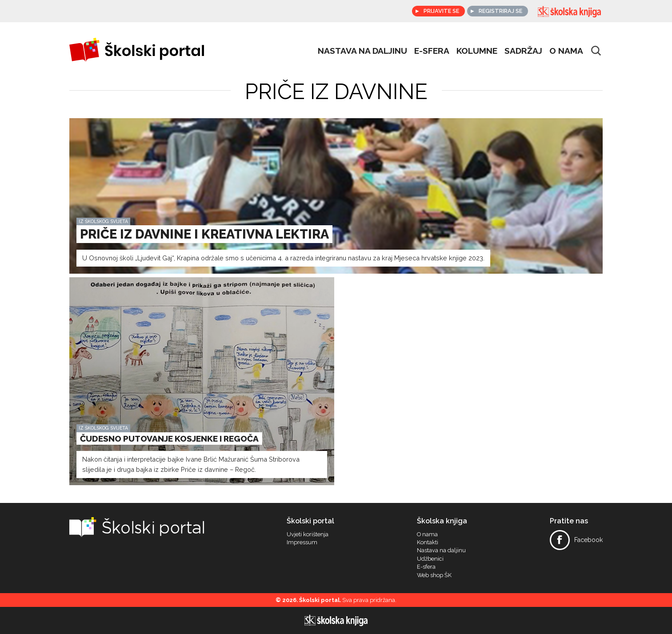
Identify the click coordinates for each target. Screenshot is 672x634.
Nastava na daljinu (362, 51)
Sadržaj (523, 51)
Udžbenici (430, 559)
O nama (566, 51)
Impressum (302, 542)
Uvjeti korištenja (308, 534)
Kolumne (477, 51)
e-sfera (432, 51)
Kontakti (428, 542)
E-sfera (426, 567)
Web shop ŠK (434, 575)
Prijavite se (440, 11)
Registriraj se (500, 11)
